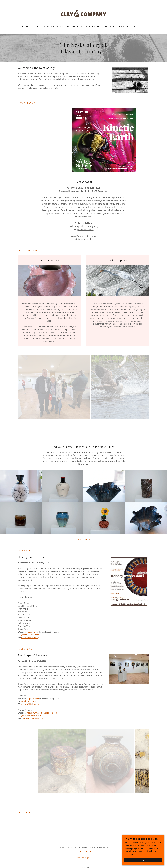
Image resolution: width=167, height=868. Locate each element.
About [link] (36, 27)
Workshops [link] (93, 27)
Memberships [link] (74, 27)
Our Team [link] (109, 27)
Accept (143, 860)
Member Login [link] (83, 857)
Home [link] (25, 27)
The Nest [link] (123, 27)
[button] (83, 539)
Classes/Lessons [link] (53, 27)
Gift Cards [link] (138, 27)
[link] (84, 14)
